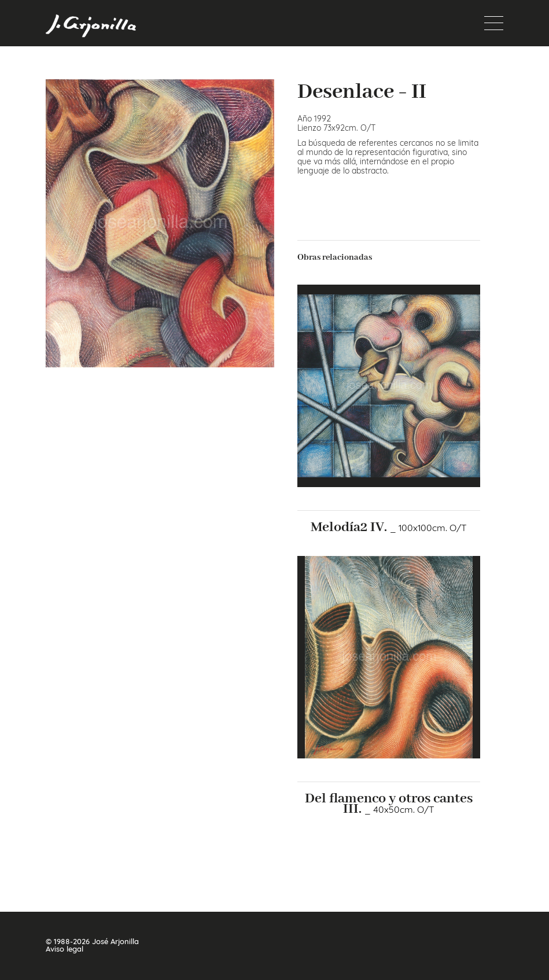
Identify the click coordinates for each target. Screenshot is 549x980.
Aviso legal (65, 949)
